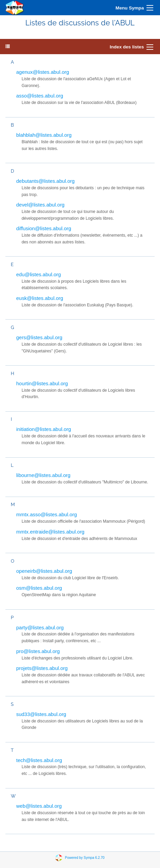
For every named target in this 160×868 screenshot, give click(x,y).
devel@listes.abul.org (40, 205)
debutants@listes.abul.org (45, 181)
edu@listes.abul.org (38, 274)
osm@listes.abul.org (39, 588)
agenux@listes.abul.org (43, 72)
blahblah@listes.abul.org (44, 135)
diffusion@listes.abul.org (44, 228)
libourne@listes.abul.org (43, 475)
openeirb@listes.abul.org (44, 571)
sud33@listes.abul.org (41, 714)
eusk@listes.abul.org (40, 298)
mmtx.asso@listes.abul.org (47, 514)
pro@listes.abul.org (38, 651)
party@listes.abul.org (40, 627)
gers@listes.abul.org (39, 337)
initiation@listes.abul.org (44, 429)
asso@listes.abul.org (40, 96)
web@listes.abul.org (39, 806)
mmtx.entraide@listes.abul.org (50, 532)
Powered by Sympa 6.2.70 (85, 858)
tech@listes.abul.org (39, 760)
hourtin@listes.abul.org (42, 383)
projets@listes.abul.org (42, 668)
